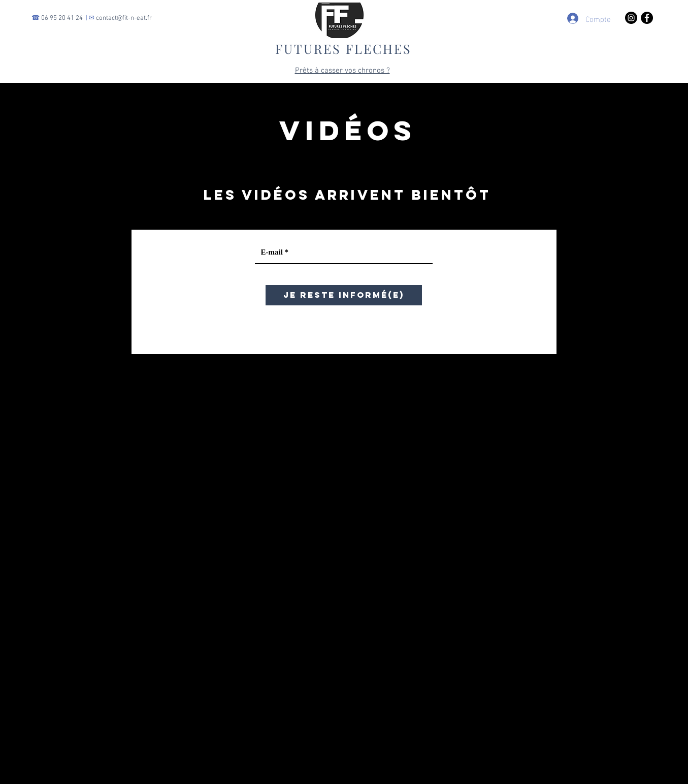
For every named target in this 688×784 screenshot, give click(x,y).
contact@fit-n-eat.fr (124, 18)
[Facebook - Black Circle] (647, 18)
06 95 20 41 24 (62, 18)
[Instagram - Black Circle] (631, 18)
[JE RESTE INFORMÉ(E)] (344, 295)
